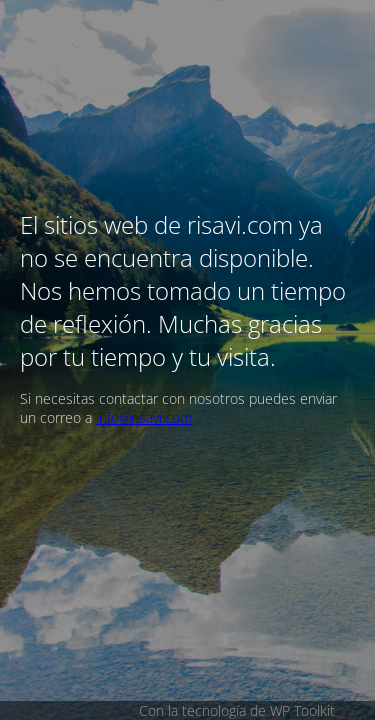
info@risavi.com (144, 417)
